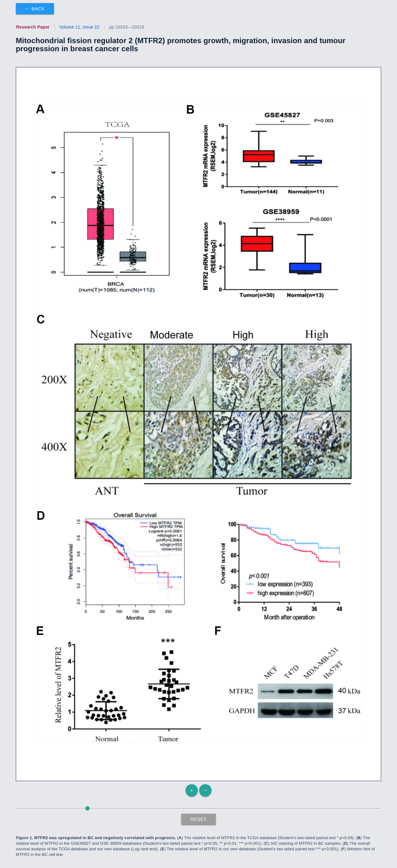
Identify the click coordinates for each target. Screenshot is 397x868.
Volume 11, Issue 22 (79, 27)
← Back (35, 9)
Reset (199, 819)
